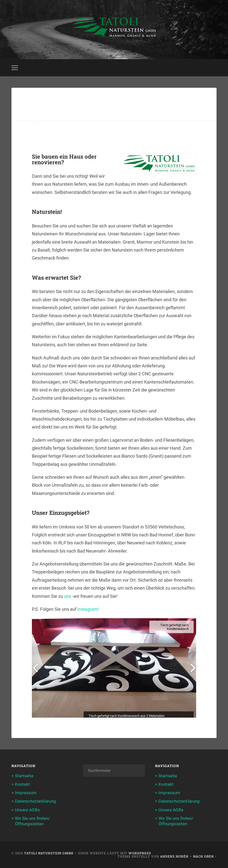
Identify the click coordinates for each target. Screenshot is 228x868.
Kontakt (22, 784)
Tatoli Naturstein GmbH (49, 853)
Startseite (24, 776)
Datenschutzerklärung (35, 801)
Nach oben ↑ (205, 856)
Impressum (26, 793)
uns (68, 596)
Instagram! (88, 609)
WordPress (140, 853)
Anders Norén (174, 856)
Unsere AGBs (27, 810)
